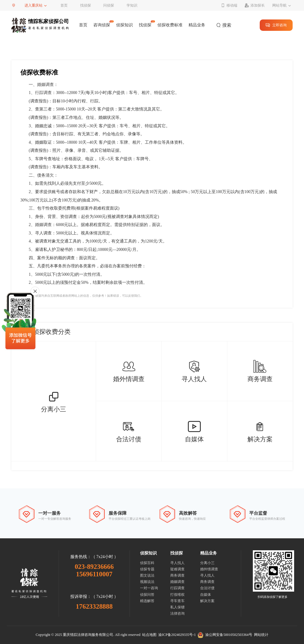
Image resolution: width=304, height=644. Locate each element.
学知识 (132, 5)
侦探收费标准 (170, 25)
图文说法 (147, 575)
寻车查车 (177, 601)
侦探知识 (124, 25)
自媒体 (206, 595)
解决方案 (207, 601)
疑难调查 (177, 569)
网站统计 (261, 635)
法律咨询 (177, 613)
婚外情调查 (209, 569)
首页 (64, 5)
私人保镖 (177, 607)
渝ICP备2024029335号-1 (177, 635)
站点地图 (149, 635)
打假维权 (177, 595)
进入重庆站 (34, 5)
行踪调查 (43, 93)
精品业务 (197, 25)
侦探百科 (147, 563)
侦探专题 (147, 569)
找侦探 (86, 5)
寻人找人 (177, 563)
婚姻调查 (45, 85)
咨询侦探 (102, 25)
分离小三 (207, 563)
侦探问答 (147, 595)
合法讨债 (207, 588)
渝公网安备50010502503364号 (225, 635)
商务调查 (177, 575)
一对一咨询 (149, 588)
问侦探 (109, 5)
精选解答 (147, 601)
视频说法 (147, 582)
